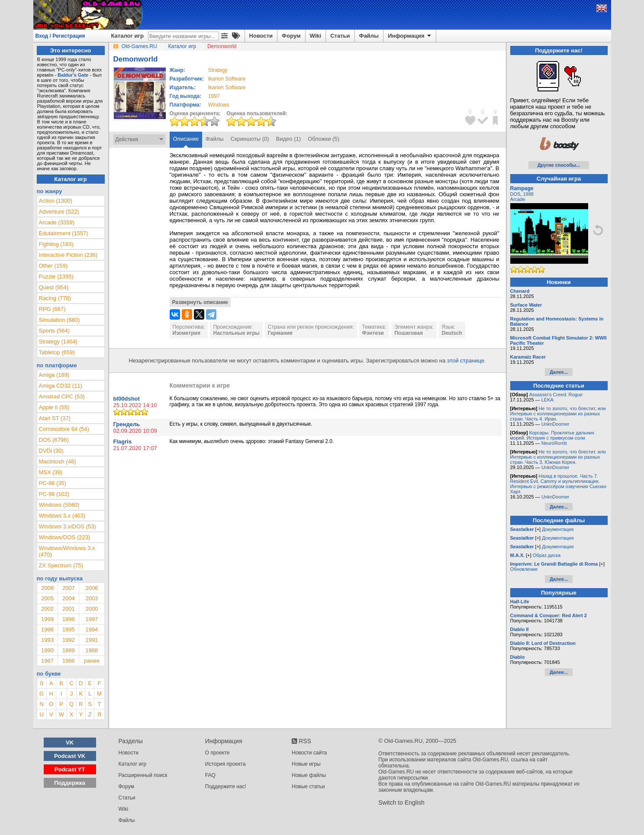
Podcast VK (70, 756)
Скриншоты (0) (250, 139)
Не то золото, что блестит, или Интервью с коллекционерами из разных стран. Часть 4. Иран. (558, 414)
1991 (92, 640)
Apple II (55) (54, 407)
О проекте (217, 753)
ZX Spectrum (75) (61, 565)
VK (70, 743)
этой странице (466, 361)
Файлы (369, 36)
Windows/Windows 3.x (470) (67, 551)
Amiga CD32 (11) (61, 386)
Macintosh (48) (58, 461)
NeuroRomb (554, 443)
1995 (69, 629)
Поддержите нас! (226, 786)
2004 (69, 598)
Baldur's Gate (73, 75)
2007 (69, 588)
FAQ (210, 775)
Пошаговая (409, 333)
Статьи (340, 36)
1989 (69, 650)
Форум (291, 36)
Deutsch (452, 333)
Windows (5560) (59, 505)
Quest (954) (54, 287)
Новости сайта (309, 753)
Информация (410, 36)
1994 (92, 629)
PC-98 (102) (54, 494)
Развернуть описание (200, 302)
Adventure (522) (59, 212)
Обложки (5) (324, 139)
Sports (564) (55, 331)
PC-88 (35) (53, 483)
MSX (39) (51, 472)
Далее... (559, 372)
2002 (47, 609)
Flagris (123, 442)
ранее (92, 661)
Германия (280, 333)
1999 (47, 619)
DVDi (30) (51, 451)
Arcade (518, 199)
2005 (47, 598)
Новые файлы (309, 775)
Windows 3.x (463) (62, 516)
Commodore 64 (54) (64, 429)
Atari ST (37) (55, 418)
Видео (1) (288, 139)
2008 (47, 588)
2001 (69, 609)
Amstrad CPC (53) (62, 396)
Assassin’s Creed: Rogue (556, 395)
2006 (92, 588)
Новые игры (306, 764)
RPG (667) (52, 309)
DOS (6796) (54, 440)
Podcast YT (70, 769)
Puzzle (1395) (56, 277)
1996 (47, 629)
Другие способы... (559, 165)
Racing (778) (55, 298)
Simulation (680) (60, 320)
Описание (186, 139)
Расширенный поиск (143, 775)
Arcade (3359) (57, 222)
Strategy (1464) (58, 341)
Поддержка (70, 783)
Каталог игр (127, 36)
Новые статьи (308, 786)
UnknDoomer (555, 424)
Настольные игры (236, 333)
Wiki (316, 36)
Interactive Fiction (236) (68, 255)
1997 (214, 96)
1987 (47, 661)
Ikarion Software (227, 79)
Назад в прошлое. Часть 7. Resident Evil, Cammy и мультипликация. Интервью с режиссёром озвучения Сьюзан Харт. (559, 484)
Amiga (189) (54, 375)
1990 (47, 650)
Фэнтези (373, 333)
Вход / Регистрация (60, 36)
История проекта (225, 764)
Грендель (127, 424)
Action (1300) (56, 201)
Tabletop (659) (57, 352)
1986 (69, 661)
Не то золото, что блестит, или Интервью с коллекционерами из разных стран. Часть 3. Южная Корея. (558, 457)
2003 (92, 598)
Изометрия (187, 333)
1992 (69, 640)
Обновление (524, 569)
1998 (69, 619)
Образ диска (547, 555)
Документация (558, 529)
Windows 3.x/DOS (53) (68, 526)
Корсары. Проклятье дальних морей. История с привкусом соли (552, 435)
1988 (92, 650)
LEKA (547, 400)
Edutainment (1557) (64, 233)
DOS (515, 194)
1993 (47, 640)
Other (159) (53, 266)
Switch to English (401, 803)
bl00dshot (127, 399)
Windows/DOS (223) (64, 537)
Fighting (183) (56, 244)
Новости (261, 36)
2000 (92, 609)
